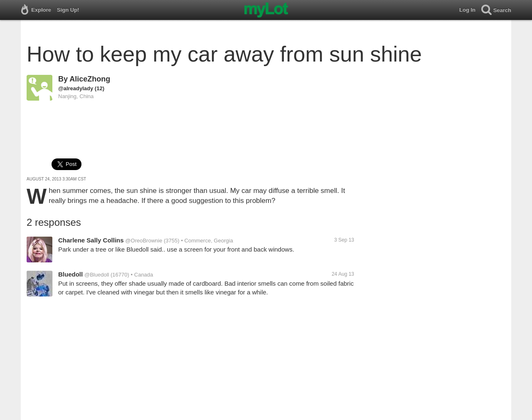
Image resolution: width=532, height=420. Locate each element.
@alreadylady (76, 88)
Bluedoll (70, 274)
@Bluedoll (97, 275)
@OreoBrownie (144, 241)
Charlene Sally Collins (91, 240)
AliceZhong (90, 79)
